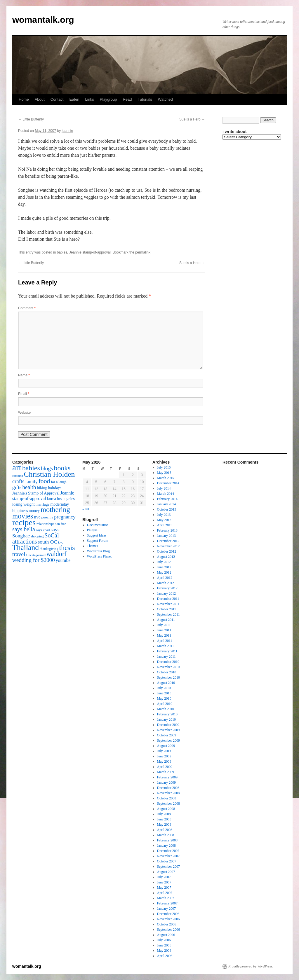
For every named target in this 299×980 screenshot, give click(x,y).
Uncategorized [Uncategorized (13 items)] (36, 555)
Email (24, 394)
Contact (57, 99)
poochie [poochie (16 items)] (47, 517)
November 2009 (168, 730)
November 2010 (168, 667)
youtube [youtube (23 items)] (63, 560)
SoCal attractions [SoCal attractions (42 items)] (36, 538)
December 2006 (168, 914)
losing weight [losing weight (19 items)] (24, 504)
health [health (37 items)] (29, 487)
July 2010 (164, 688)
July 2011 (164, 625)
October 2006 (167, 924)
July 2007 (164, 877)
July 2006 (164, 940)
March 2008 (166, 835)
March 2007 (166, 898)
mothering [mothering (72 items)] (55, 510)
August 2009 (166, 746)
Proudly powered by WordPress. (251, 966)
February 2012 (167, 588)
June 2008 (164, 819)
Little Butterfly (31, 119)
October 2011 (167, 609)
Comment (27, 308)
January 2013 (166, 536)
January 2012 (166, 593)
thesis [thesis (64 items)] (67, 548)
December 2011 (168, 599)
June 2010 (164, 693)
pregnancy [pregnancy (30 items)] (65, 517)
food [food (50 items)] (44, 481)
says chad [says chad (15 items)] (43, 530)
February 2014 (167, 499)
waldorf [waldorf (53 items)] (57, 554)
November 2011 (168, 604)
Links (89, 99)
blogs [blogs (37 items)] (47, 468)
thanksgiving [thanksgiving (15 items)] (49, 549)
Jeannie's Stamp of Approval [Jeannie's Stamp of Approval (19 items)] (36, 493)
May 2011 (164, 635)
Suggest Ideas (97, 535)
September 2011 (168, 614)
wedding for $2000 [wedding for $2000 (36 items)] (34, 560)
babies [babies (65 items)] (31, 468)
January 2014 (166, 504)
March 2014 (166, 494)
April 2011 (165, 641)
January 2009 (166, 782)
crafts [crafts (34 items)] (18, 481)
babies (62, 252)
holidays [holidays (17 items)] (55, 488)
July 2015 (164, 467)
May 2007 (164, 888)
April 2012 (165, 578)
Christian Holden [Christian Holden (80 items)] (49, 474)
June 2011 (164, 630)
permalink (143, 252)
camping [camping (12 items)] (18, 476)
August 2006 (166, 935)
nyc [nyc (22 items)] (37, 517)
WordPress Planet (99, 556)
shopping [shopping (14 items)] (37, 536)
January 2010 (166, 719)
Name (24, 375)
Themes (93, 546)
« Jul (86, 509)
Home (24, 99)
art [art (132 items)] (17, 467)
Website (24, 413)
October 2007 (167, 861)
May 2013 (164, 520)
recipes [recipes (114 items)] (24, 522)
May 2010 (164, 698)
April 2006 (165, 956)
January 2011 (166, 656)
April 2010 (165, 704)
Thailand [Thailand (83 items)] (26, 547)
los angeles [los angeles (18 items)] (66, 499)
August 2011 (166, 620)
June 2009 (164, 756)
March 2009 (166, 772)
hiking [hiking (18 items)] (42, 488)
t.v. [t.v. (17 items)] (60, 542)
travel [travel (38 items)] (19, 554)
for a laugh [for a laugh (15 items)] (59, 482)
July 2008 (164, 814)
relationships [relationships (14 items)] (45, 524)
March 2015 (166, 478)
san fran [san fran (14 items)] (61, 524)
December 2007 (168, 851)
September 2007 (168, 867)
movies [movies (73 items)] (23, 516)
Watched (165, 99)
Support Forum (98, 541)
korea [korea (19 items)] (52, 499)
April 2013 (165, 525)
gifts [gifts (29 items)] (17, 487)
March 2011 (166, 646)
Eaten (74, 99)
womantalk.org (43, 20)
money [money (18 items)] (34, 511)
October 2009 (167, 735)
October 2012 (167, 551)
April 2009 (165, 767)
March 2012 (166, 583)
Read (127, 99)
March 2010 (166, 709)
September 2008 (168, 803)
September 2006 (168, 930)
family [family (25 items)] (31, 482)
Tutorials (145, 99)
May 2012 (164, 572)
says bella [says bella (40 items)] (24, 529)
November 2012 (168, 546)
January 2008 (166, 846)
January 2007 (166, 909)
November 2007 (168, 856)
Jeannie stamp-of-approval (90, 252)
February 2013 (167, 530)
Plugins (92, 530)
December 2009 (168, 725)
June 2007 (164, 882)
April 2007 (165, 893)
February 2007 (167, 903)
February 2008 (167, 840)
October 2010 (167, 672)
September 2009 (168, 740)
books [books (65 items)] (62, 468)
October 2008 (167, 798)
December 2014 (168, 483)
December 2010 (168, 662)
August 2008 (166, 809)
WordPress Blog (98, 551)
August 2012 (166, 557)
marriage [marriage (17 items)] (43, 504)
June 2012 (164, 567)
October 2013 (167, 509)
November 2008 (168, 793)
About (40, 99)
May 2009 (164, 761)
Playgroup (108, 99)
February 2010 (167, 714)
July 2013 (164, 515)
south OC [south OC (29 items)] (47, 542)
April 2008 (165, 830)
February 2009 (167, 777)
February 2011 (167, 651)
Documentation (98, 525)
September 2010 (168, 677)
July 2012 (164, 562)
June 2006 (164, 945)
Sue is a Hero (192, 119)
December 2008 (168, 788)
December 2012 (168, 541)
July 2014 (164, 488)
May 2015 (164, 473)
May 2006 (164, 951)
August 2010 (166, 683)
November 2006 (168, 919)
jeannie (67, 131)
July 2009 (164, 751)
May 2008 (164, 824)
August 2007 (166, 872)
